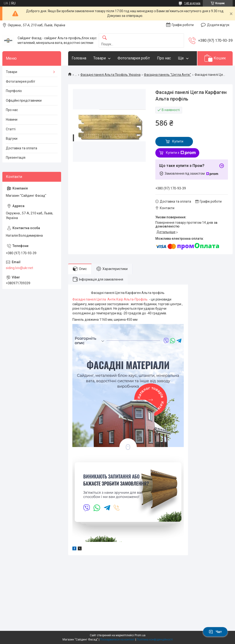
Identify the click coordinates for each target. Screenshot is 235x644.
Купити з (181, 153)
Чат (215, 632)
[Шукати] (105, 38)
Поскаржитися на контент (117, 640)
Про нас (164, 58)
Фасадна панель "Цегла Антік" (167, 75)
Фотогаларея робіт (134, 58)
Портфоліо (14, 91)
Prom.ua (140, 635)
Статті (11, 129)
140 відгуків (192, 3)
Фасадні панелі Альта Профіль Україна (110, 75)
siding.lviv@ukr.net (20, 268)
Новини (12, 120)
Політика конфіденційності (155, 640)
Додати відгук (218, 25)
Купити (178, 141)
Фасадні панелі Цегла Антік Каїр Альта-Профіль (111, 299)
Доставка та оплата (22, 148)
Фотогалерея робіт (21, 81)
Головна (79, 58)
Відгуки (12, 139)
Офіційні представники (24, 100)
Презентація (16, 158)
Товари (100, 58)
